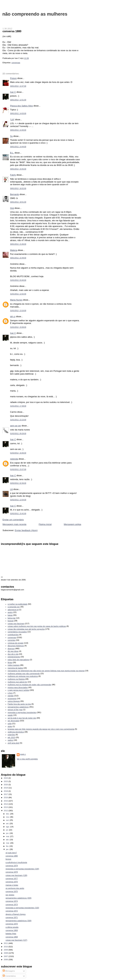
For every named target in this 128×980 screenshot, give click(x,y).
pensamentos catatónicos (18, 707)
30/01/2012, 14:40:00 (18, 130)
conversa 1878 (12, 872)
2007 (6, 956)
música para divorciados (18, 687)
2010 (6, 947)
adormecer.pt (13, 610)
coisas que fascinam (16, 624)
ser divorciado (14, 721)
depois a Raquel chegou (16, 914)
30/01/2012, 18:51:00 (18, 202)
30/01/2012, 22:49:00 (18, 258)
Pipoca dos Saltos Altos (22, 106)
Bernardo (15, 194)
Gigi (12, 208)
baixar (10, 615)
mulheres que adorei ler (17, 682)
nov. (8, 817)
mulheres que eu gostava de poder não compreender (30, 685)
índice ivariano (14, 665)
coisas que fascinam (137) (16, 940)
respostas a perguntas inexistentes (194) (22, 869)
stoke (10, 726)
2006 (6, 960)
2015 (6, 801)
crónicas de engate (16, 643)
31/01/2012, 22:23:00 (18, 420)
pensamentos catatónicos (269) (18, 898)
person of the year (15, 710)
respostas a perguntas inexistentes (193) (22, 908)
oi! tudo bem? (11, 853)
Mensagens (9, 971)
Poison (13, 78)
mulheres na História (16, 679)
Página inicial (45, 524)
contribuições (13, 635)
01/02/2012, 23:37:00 (18, 469)
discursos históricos (16, 646)
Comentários (9, 976)
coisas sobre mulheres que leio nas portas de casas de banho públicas (37, 626)
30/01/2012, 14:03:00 (18, 113)
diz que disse (13, 651)
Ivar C (13, 92)
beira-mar (12, 618)
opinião (11, 696)
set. (8, 823)
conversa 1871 (12, 917)
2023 (6, 781)
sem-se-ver (16, 426)
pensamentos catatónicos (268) (18, 921)
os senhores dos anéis (15, 888)
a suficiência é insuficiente (16, 862)
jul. (7, 830)
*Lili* (12, 120)
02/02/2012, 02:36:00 (18, 483)
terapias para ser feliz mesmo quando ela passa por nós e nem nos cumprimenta (41, 729)
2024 (6, 778)
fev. (8, 846)
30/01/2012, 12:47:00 (18, 86)
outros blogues (14, 701)
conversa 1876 (12, 882)
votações (11, 735)
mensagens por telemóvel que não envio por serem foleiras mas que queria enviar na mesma (46, 671)
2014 (6, 804)
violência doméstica (16, 732)
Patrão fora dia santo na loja (19, 704)
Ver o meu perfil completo (27, 759)
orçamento (12, 699)
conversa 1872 (12, 911)
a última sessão (12, 927)
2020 (6, 785)
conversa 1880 (12, 31)
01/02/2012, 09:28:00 (18, 434)
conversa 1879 (12, 866)
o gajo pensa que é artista (18, 690)
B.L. (12, 153)
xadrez (10, 740)
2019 (6, 788)
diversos (11, 649)
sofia (10, 724)
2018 (6, 791)
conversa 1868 (12, 937)
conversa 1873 (12, 905)
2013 (6, 807)
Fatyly (13, 175)
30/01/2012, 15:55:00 (18, 169)
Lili (11, 489)
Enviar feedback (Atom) (26, 530)
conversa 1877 (12, 879)
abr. (8, 840)
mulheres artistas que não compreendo (24, 674)
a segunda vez (14, 607)
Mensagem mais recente (14, 524)
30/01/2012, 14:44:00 (18, 147)
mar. (8, 843)
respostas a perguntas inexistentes (22, 712)
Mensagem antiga (72, 524)
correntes (12, 640)
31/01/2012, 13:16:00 (18, 311)
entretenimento (14, 657)
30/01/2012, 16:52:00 (18, 188)
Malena (14, 250)
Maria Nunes (16, 300)
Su (11, 136)
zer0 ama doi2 (14, 743)
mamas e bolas (12, 885)
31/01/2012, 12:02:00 (18, 294)
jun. (8, 833)
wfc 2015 (11, 737)
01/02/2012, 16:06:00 (18, 453)
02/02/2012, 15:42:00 (18, 514)
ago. (8, 827)
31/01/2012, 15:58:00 (18, 327)
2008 (6, 953)
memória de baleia (15, 668)
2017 (6, 794)
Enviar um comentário (13, 520)
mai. (8, 836)
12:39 (26, 58)
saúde (10, 715)
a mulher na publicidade (18, 604)
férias (10, 662)
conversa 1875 (12, 891)
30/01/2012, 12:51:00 (18, 100)
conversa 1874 (12, 901)
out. (8, 820)
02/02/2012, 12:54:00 (18, 500)
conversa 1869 (12, 930)
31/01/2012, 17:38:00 (18, 406)
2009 (6, 950)
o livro (10, 693)
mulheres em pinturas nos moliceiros (23, 676)
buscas (11, 621)
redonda (14, 459)
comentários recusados (17, 632)
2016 (6, 797)
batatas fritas (11, 934)
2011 (6, 943)
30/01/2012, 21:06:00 (18, 244)
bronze (8, 859)
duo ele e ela (13, 654)
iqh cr (13, 316)
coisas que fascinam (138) (16, 875)
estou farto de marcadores (19, 660)
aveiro (10, 612)
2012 (6, 811)
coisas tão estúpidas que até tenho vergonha (26, 629)
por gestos (10, 895)
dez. (8, 814)
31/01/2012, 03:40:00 (18, 280)
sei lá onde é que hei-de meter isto (22, 718)
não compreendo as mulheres (35, 14)
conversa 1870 (12, 924)
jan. (8, 849)
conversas (16, 63)
